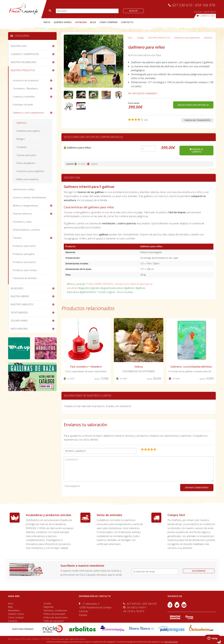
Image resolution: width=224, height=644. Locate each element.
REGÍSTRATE (210, 12)
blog (93, 22)
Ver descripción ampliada (143, 93)
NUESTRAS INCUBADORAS (24, 62)
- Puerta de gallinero (25, 163)
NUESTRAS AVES (19, 46)
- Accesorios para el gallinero (30, 171)
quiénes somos (63, 22)
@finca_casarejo (76, 284)
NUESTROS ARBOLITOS (22, 304)
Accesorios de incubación (26, 80)
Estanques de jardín (23, 105)
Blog (10, 607)
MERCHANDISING (19, 329)
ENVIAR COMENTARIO (197, 488)
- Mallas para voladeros (27, 179)
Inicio (47, 22)
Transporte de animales (25, 278)
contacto (127, 22)
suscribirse (199, 571)
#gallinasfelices (88, 292)
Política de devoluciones (56, 617)
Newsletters (14, 610)
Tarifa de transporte (54, 621)
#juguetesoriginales (89, 288)
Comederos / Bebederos (26, 88)
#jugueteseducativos (112, 288)
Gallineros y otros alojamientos (187, 38)
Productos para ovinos (24, 246)
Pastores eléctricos (22, 214)
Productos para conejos (25, 270)
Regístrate (49, 607)
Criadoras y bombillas (24, 97)
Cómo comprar (16, 617)
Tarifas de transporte (197, 120)
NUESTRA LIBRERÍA (20, 296)
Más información (171, 642)
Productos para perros (24, 262)
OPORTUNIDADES (19, 313)
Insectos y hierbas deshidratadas (30, 197)
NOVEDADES (17, 288)
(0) (205, 16)
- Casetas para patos (26, 155)
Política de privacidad (54, 614)
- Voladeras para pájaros (28, 131)
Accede (47, 603)
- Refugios (20, 139)
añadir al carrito (196, 151)
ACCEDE (198, 12)
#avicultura (73, 292)
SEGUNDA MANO (19, 321)
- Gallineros (21, 123)
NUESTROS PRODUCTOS (159, 38)
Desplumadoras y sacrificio (26, 230)
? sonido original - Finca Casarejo (115, 292)
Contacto (13, 621)
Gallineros (208, 38)
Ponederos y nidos (22, 222)
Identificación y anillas (24, 189)
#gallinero (130, 288)
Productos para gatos (24, 254)
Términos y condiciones (55, 610)
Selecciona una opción (193, 105)
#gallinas (140, 288)
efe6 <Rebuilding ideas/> (75, 639)
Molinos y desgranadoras (26, 206)
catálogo (81, 22)
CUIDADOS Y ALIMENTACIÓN (25, 54)
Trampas (17, 238)
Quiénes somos (16, 614)
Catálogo (140, 38)
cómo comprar (108, 22)
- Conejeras (21, 147)
